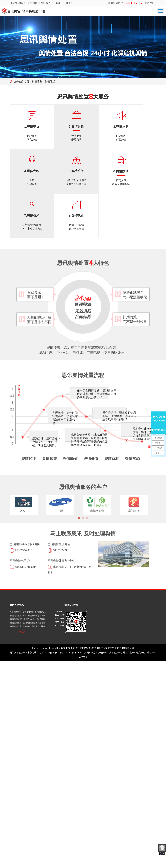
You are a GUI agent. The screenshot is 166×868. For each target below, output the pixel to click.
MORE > (21, 632)
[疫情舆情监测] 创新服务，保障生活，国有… (28, 626)
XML (59, 3)
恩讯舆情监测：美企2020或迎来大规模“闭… (28, 612)
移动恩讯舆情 (18, 3)
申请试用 (149, 3)
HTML (67, 3)
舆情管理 (37, 82)
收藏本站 (33, 3)
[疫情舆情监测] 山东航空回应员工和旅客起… (28, 623)
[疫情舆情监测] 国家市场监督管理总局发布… (28, 616)
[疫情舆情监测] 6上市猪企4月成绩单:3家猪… (28, 619)
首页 (27, 82)
